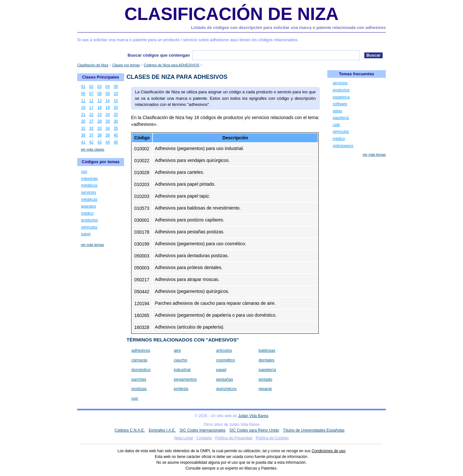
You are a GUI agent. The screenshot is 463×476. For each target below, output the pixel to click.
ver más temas (92, 245)
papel (221, 370)
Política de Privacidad (234, 438)
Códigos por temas (101, 162)
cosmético (226, 360)
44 (108, 142)
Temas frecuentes (357, 74)
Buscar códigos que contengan (159, 55)
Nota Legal (184, 438)
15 (116, 101)
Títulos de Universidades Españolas (314, 430)
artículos (224, 350)
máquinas (89, 179)
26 (83, 121)
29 (108, 121)
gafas (337, 111)
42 (91, 142)
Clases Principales (101, 77)
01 (83, 87)
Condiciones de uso (328, 451)
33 (100, 128)
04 (108, 87)
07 (91, 94)
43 (100, 142)
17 (91, 107)
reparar (265, 389)
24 (108, 115)
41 (83, 142)
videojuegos (343, 146)
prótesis (181, 389)
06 (83, 94)
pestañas (225, 379)
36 (83, 135)
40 (116, 135)
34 (108, 128)
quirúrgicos (226, 389)
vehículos (89, 227)
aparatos (89, 206)
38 (100, 135)
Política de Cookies (272, 438)
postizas (139, 389)
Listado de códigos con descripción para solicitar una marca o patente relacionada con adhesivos (288, 28)
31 (83, 128)
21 (83, 115)
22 (91, 115)
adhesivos (141, 350)
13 (100, 101)
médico (87, 213)
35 (116, 128)
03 (100, 87)
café (336, 125)
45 (116, 142)
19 (108, 107)
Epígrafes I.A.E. (162, 430)
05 (116, 87)
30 (116, 121)
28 (100, 121)
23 (100, 115)
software (340, 104)
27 (91, 121)
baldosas (267, 350)
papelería (267, 370)
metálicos (89, 185)
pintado (265, 379)
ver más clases (92, 149)
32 (91, 128)
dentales (266, 360)
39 (108, 135)
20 (116, 107)
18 (100, 107)
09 (108, 94)
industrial (182, 370)
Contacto (204, 438)
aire (177, 350)
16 (83, 107)
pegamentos (185, 379)
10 (116, 94)
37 (91, 135)
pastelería (341, 97)
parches (139, 379)
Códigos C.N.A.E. (130, 430)
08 (100, 94)
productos (90, 220)
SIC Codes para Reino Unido (254, 430)
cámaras (140, 360)
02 (91, 87)
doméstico (141, 370)
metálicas (89, 200)
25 (116, 115)
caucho (180, 360)
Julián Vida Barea (253, 416)
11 (83, 101)
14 (108, 101)
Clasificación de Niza (232, 14)
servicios (89, 192)
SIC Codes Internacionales (203, 430)
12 (91, 101)
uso (135, 398)
